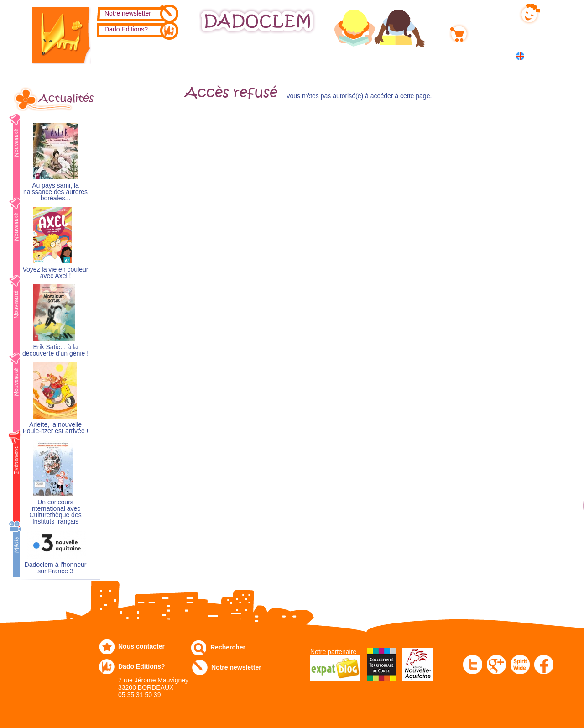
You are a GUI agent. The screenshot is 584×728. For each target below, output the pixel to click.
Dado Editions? (126, 29)
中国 (535, 66)
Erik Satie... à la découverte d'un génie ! (55, 350)
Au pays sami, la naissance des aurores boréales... (55, 192)
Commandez (187, 55)
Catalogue (126, 55)
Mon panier (488, 31)
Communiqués (309, 55)
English (537, 56)
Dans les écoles (444, 55)
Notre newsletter (128, 13)
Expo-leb (247, 55)
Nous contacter (141, 646)
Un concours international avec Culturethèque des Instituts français (55, 512)
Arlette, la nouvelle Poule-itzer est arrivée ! (56, 428)
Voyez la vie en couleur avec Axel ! (56, 273)
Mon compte (490, 12)
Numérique (375, 55)
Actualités (66, 99)
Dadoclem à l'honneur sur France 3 (56, 568)
